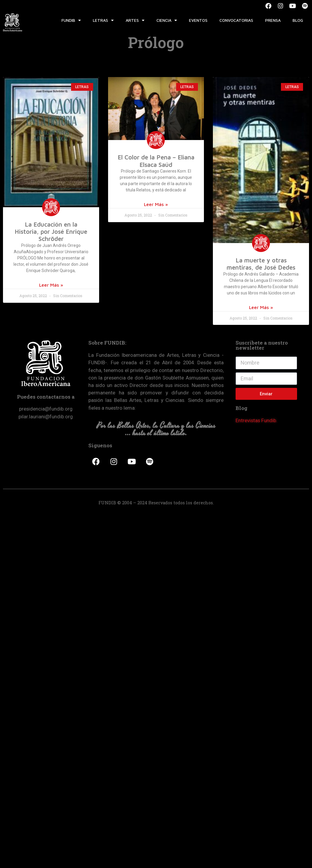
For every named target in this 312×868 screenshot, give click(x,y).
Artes (135, 20)
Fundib (71, 20)
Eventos (198, 20)
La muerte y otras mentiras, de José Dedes (261, 264)
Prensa (273, 20)
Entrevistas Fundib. (256, 420)
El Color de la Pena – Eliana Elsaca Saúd (156, 161)
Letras (103, 20)
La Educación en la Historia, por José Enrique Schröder (51, 232)
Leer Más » (51, 285)
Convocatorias (236, 20)
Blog (298, 20)
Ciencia (167, 20)
